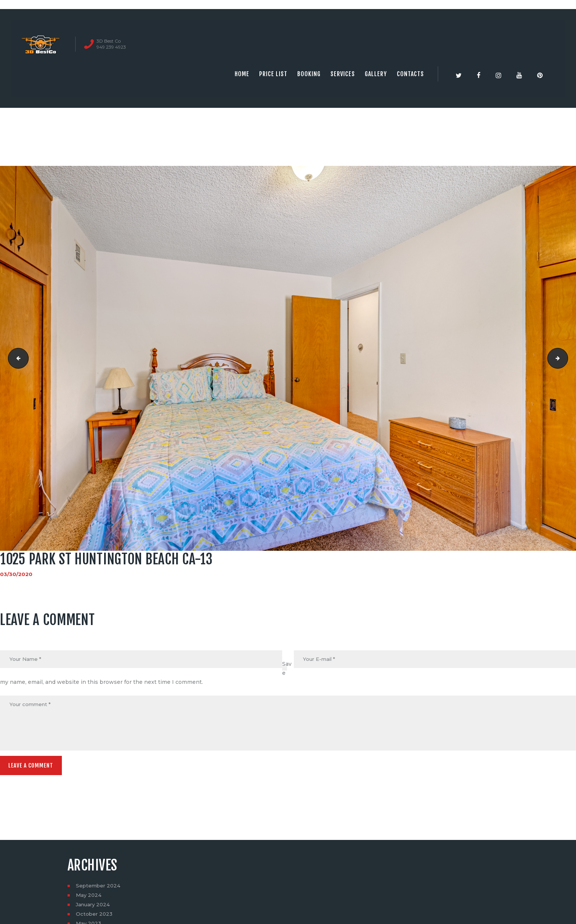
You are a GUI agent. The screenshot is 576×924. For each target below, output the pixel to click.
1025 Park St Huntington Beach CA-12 (16, 359)
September (99, 889)
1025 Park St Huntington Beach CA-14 (565, 359)
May (89, 898)
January (94, 907)
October (95, 917)
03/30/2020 (16, 574)
